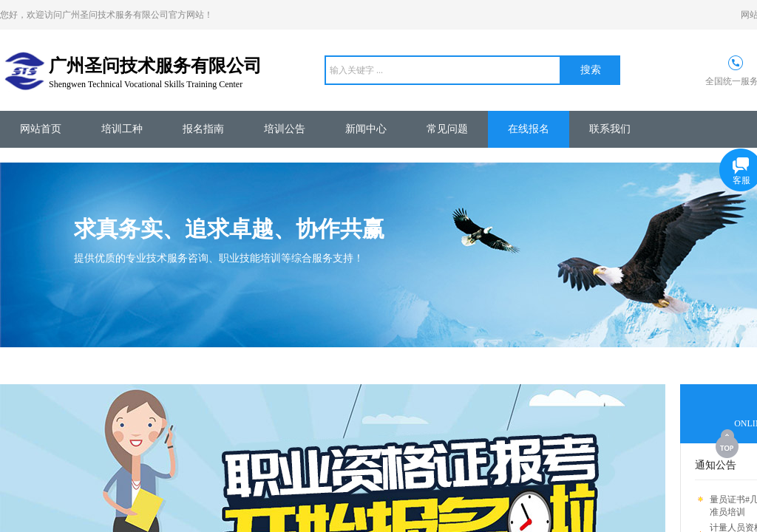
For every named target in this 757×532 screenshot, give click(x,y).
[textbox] (443, 70)
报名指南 (203, 129)
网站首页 (41, 129)
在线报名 (529, 129)
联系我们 (610, 129)
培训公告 (285, 129)
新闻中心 (366, 129)
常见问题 (447, 129)
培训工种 (122, 129)
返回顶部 (728, 443)
